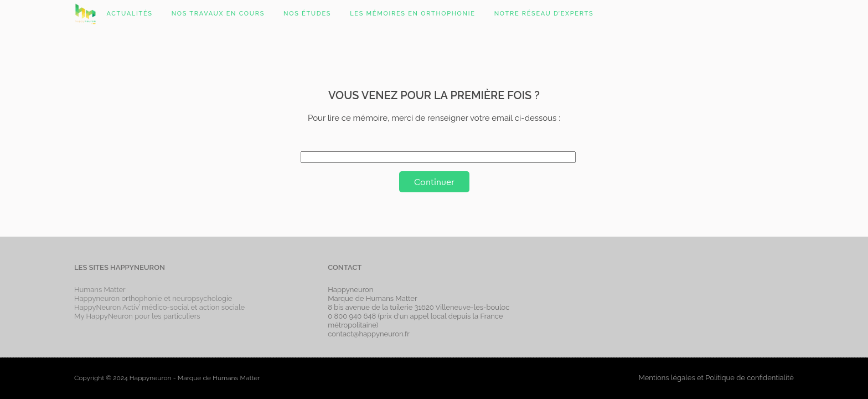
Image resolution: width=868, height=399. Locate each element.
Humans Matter (100, 290)
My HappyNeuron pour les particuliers (137, 316)
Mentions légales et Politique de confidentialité (716, 378)
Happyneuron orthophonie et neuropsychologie (153, 298)
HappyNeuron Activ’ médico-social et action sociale (159, 307)
